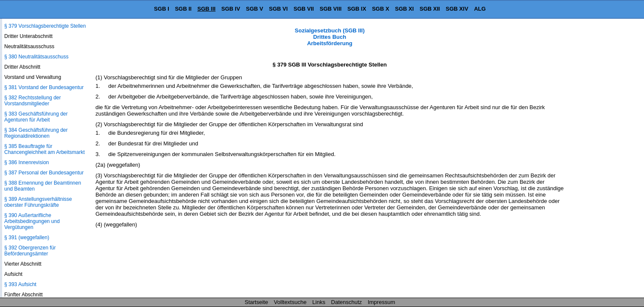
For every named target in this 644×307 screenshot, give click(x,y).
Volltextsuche (290, 302)
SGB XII (430, 9)
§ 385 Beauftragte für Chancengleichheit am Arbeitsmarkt (45, 149)
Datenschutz (347, 302)
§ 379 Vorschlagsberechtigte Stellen (45, 26)
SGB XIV (457, 9)
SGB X (381, 9)
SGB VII (304, 9)
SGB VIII (331, 9)
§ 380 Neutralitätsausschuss (36, 57)
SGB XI (404, 9)
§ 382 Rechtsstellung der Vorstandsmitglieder (33, 101)
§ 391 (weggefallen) (27, 237)
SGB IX (357, 9)
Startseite (256, 302)
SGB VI (278, 9)
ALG (480, 9)
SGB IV (231, 9)
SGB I (161, 9)
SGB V (254, 9)
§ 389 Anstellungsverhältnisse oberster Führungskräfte (38, 202)
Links (319, 302)
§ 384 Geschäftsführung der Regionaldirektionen (36, 133)
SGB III (206, 9)
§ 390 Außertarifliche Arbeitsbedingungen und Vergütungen (32, 221)
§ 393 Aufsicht (20, 284)
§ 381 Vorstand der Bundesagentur (44, 87)
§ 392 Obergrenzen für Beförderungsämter (30, 251)
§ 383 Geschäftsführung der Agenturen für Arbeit (36, 117)
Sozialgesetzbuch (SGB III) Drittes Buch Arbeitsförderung (330, 37)
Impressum (381, 302)
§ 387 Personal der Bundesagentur (44, 173)
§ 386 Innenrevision (27, 162)
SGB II (183, 9)
